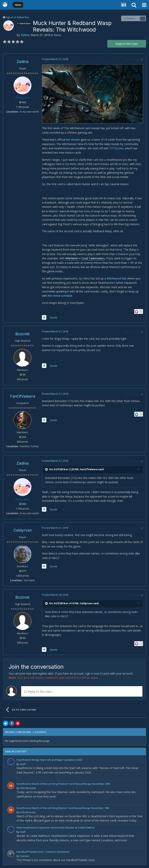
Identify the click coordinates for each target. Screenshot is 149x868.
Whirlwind (71, 258)
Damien (25, 856)
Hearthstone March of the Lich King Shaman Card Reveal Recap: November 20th (63, 784)
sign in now (92, 673)
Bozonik (23, 334)
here (118, 250)
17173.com (116, 148)
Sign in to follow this (17, 17)
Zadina (25, 35)
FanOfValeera (23, 396)
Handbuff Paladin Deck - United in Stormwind (43, 852)
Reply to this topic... (39, 691)
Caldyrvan (23, 530)
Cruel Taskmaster (93, 258)
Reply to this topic (127, 44)
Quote (54, 317)
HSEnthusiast (28, 788)
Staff (23, 764)
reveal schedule (62, 296)
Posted (55, 59)
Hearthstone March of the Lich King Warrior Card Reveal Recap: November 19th (63, 808)
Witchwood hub (117, 278)
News (58, 35)
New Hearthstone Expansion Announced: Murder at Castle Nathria (55, 828)
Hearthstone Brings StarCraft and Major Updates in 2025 (50, 760)
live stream (73, 140)
